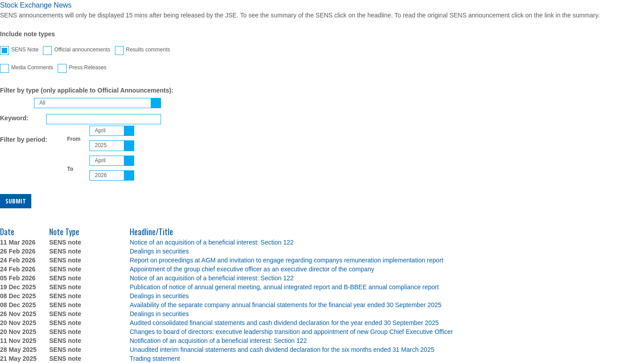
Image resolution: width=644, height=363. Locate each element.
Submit (16, 201)
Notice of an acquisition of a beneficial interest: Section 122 (212, 242)
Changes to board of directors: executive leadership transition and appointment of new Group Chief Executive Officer (291, 332)
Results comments (143, 51)
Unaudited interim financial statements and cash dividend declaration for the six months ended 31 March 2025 (282, 350)
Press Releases (82, 68)
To (70, 169)
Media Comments (27, 68)
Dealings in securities (159, 251)
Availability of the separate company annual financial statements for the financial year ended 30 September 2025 (286, 305)
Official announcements (76, 51)
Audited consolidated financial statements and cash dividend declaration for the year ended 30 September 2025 (284, 323)
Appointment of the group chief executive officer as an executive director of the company (252, 269)
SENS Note (19, 51)
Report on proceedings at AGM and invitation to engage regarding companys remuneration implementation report (286, 260)
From (74, 139)
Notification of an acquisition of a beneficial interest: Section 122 (218, 341)
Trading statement (155, 359)
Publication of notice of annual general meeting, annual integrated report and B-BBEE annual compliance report (284, 287)
